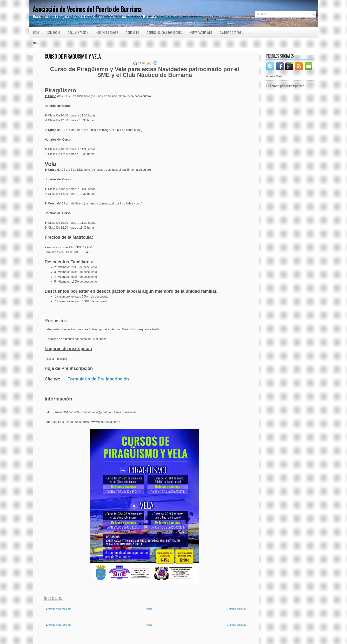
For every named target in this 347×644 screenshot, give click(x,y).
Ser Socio (54, 32)
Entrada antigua (236, 609)
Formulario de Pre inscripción (98, 379)
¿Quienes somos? (107, 32)
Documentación (78, 32)
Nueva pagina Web (201, 32)
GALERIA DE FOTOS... (232, 32)
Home (36, 32)
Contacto (132, 32)
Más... (37, 43)
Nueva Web (274, 76)
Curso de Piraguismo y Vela (73, 56)
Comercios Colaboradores (164, 32)
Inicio (149, 609)
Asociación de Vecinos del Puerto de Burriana (87, 9)
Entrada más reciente (59, 609)
